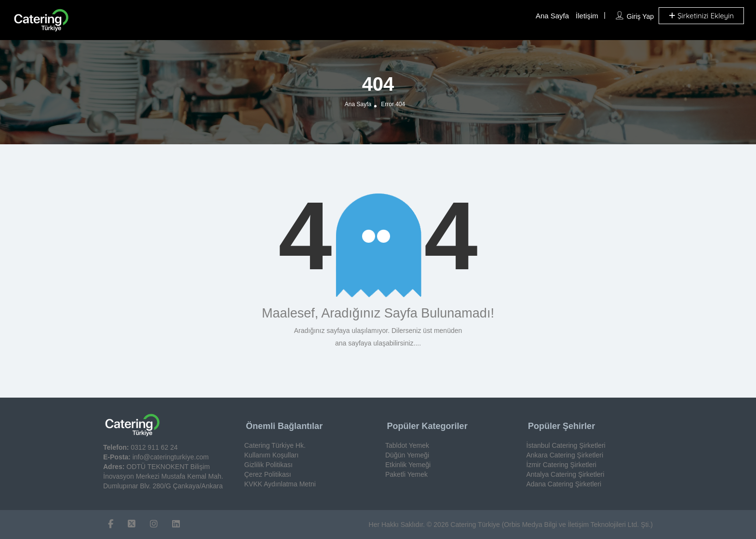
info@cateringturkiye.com (171, 457)
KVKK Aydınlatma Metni (280, 484)
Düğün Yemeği (407, 455)
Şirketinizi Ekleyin (701, 16)
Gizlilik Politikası (269, 465)
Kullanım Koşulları (272, 455)
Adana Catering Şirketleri (564, 484)
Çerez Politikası (268, 474)
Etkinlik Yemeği (408, 465)
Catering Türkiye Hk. (275, 445)
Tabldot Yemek (407, 445)
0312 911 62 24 (154, 447)
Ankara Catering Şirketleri (565, 455)
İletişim (587, 16)
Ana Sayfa (552, 16)
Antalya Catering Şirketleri (566, 474)
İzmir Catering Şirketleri (561, 465)
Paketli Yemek (406, 474)
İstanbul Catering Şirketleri (566, 445)
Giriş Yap (640, 16)
